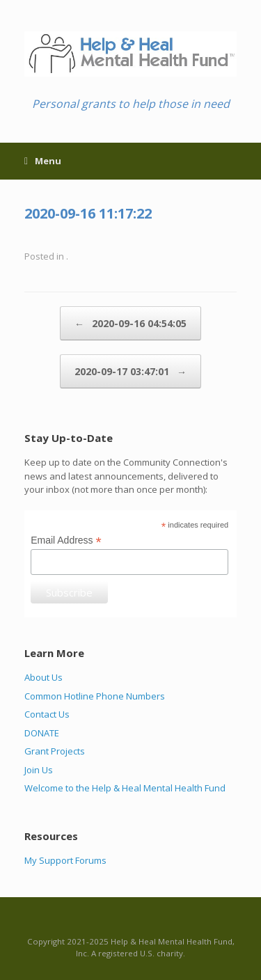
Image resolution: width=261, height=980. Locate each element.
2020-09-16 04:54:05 (130, 323)
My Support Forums (65, 860)
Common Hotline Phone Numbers (95, 696)
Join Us (39, 770)
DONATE (42, 733)
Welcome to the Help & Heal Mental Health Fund (125, 788)
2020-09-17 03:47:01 (130, 371)
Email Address (66, 540)
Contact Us (47, 714)
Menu (43, 161)
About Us (43, 677)
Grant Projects (55, 751)
